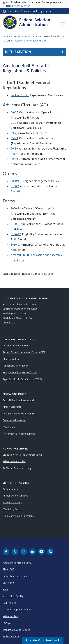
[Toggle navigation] (62, 24)
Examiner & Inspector (14, 420)
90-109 (15, 159)
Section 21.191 (20, 95)
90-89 (14, 148)
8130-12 (16, 234)
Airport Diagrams (12, 407)
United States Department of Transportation (29, 11)
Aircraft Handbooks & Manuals (19, 400)
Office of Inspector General (18, 610)
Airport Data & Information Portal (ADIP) (24, 352)
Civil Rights (9, 583)
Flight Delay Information (16, 366)
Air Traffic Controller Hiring (17, 468)
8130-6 (15, 224)
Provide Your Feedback (43, 640)
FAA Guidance (10, 427)
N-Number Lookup (12, 502)
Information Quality (13, 596)
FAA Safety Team (12, 509)
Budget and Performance (16, 576)
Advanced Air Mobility (14, 461)
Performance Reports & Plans (19, 434)
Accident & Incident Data (16, 346)
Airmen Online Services (15, 496)
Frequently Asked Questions (18, 516)
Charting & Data (11, 359)
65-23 (14, 138)
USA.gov (7, 623)
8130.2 (15, 186)
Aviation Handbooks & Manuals (19, 414)
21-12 (14, 123)
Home (7, 36)
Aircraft (17, 36)
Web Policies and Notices (16, 630)
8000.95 (16, 181)
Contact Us (9, 322)
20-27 (14, 112)
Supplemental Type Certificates (20, 372)
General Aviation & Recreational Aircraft (44, 36)
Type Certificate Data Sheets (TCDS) (22, 379)
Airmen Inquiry (10, 489)
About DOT (9, 569)
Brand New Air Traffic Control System (23, 455)
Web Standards (11, 636)
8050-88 (16, 208)
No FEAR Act (9, 603)
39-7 (14, 133)
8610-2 (15, 244)
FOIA (5, 589)
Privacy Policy (10, 616)
